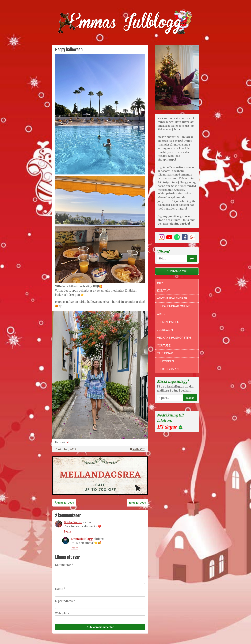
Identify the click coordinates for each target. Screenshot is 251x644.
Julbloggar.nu (169, 369)
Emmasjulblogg (82, 539)
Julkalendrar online (174, 306)
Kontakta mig (177, 271)
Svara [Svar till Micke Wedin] (68, 532)
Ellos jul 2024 (137, 503)
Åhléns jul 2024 (64, 503)
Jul (67, 442)
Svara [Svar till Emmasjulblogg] (75, 548)
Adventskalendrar (172, 298)
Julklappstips (168, 322)
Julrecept (165, 330)
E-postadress (65, 601)
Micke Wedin (73, 522)
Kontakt (163, 291)
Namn (60, 589)
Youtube (164, 346)
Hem (160, 283)
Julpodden (166, 361)
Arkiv (161, 314)
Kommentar (64, 565)
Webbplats (62, 613)
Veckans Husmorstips (174, 338)
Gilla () (138, 449)
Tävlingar (165, 353)
